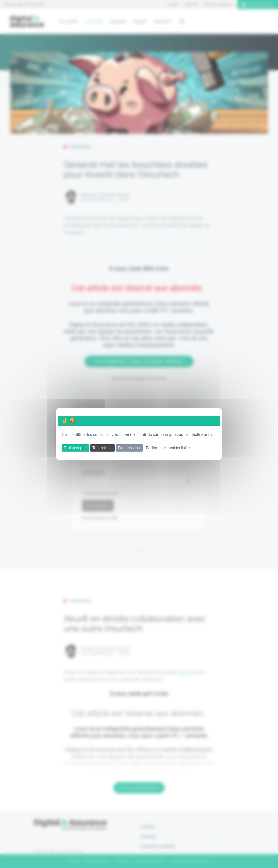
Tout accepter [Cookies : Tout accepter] (75, 448)
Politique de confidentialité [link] (168, 448)
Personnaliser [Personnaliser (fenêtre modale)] (129, 448)
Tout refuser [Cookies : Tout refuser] (103, 448)
